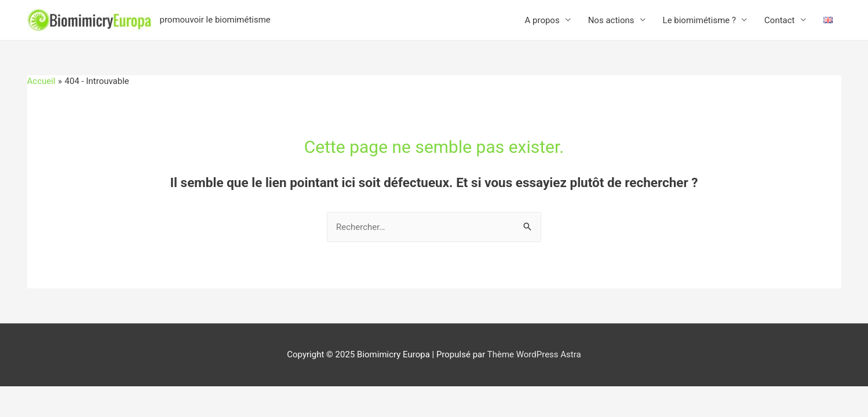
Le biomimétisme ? (700, 20)
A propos (542, 20)
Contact (779, 20)
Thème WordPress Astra (534, 354)
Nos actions (611, 20)
